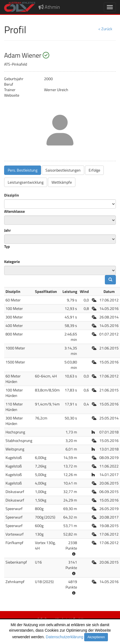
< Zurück (105, 29)
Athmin (49, 7)
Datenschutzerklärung (64, 637)
